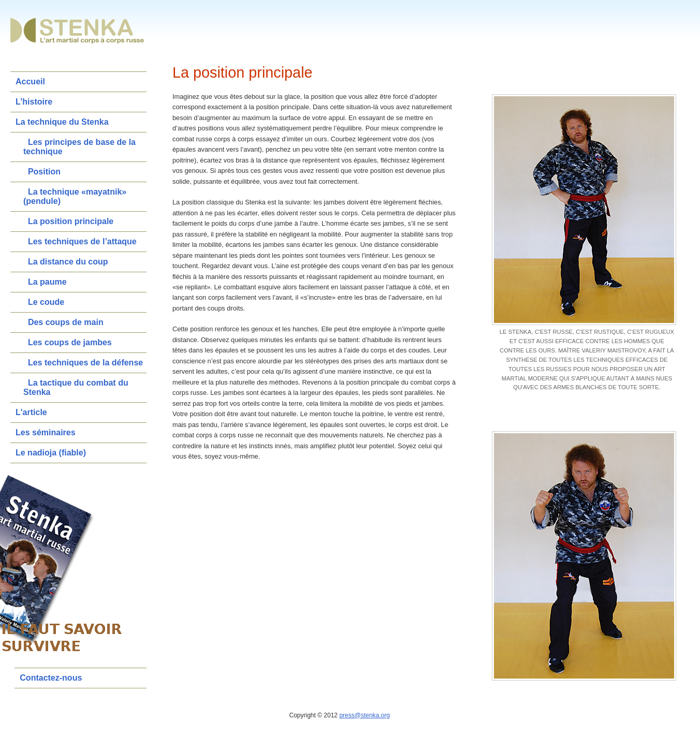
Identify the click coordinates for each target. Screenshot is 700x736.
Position (44, 172)
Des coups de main (66, 322)
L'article (31, 412)
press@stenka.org (364, 715)
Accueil (30, 82)
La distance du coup (68, 262)
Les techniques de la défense (85, 363)
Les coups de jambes (70, 342)
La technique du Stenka (62, 122)
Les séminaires (46, 432)
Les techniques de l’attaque (82, 241)
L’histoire (34, 102)
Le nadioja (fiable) (51, 453)
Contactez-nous (51, 678)
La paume (47, 282)
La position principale (71, 221)
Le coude (46, 302)
